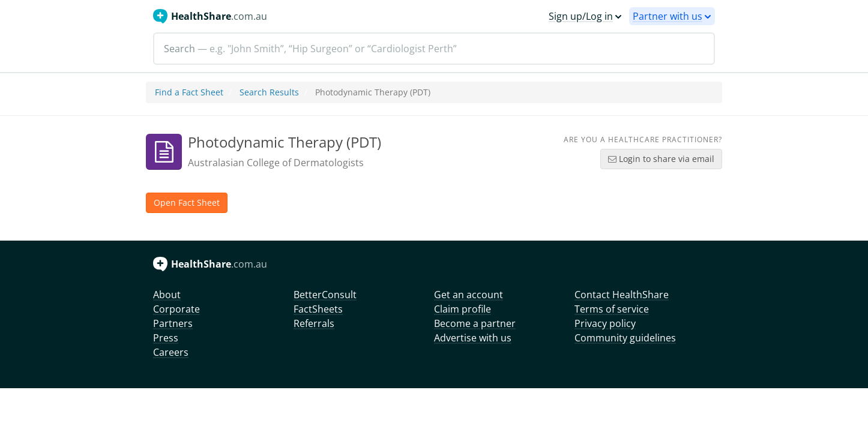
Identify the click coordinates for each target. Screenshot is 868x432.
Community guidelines (625, 338)
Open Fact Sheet (187, 202)
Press (166, 338)
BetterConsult (325, 295)
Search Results (269, 92)
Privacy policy (605, 323)
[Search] (434, 49)
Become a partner (475, 323)
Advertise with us (473, 338)
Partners (173, 323)
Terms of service (612, 309)
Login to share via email (661, 159)
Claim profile (463, 309)
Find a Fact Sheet (189, 92)
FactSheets (318, 309)
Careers (171, 352)
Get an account (469, 295)
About (167, 295)
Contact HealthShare (622, 295)
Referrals (314, 323)
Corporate (176, 309)
